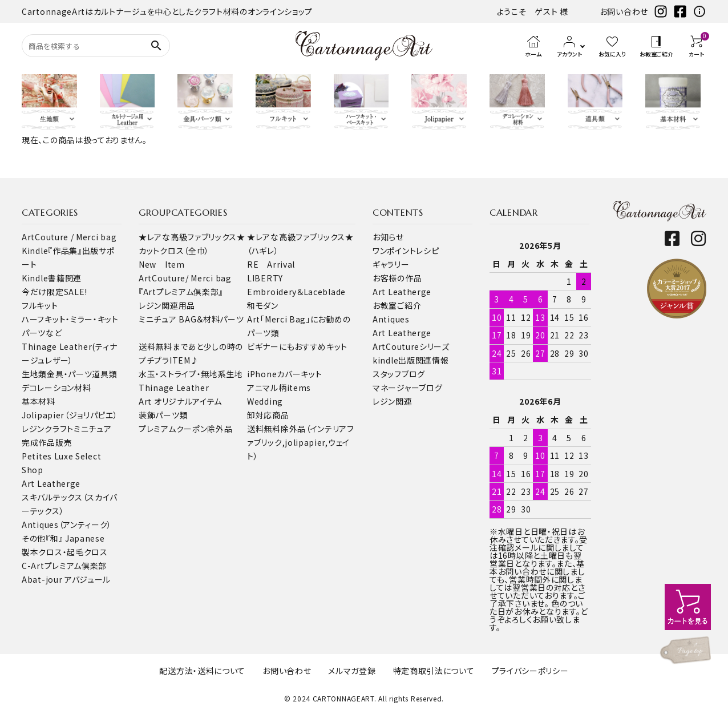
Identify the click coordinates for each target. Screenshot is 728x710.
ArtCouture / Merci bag (69, 237)
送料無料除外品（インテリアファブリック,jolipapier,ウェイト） (301, 442)
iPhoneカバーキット (284, 374)
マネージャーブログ (407, 388)
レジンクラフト (48, 429)
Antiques (391, 319)
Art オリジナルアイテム (180, 401)
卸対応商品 (268, 415)
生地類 (34, 374)
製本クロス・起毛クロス (65, 552)
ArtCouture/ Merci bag (185, 278)
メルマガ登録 (352, 671)
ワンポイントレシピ (406, 251)
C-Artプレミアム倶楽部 (64, 566)
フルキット (40, 305)
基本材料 (39, 401)
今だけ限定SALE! (54, 292)
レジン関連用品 (167, 305)
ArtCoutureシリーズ (411, 346)
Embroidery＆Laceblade (296, 292)
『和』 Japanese (75, 538)
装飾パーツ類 (163, 415)
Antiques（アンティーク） (67, 525)
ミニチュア (93, 429)
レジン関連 (393, 401)
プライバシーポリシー (530, 671)
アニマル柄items (279, 388)
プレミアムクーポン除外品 (185, 429)
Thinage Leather (174, 388)
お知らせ (388, 237)
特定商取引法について (434, 671)
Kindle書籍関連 (52, 278)
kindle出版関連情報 (410, 360)
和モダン (263, 305)
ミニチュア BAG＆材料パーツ (191, 319)
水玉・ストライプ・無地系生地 (191, 374)
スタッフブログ (399, 374)
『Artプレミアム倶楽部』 (181, 292)
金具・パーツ (69, 374)
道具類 (104, 374)
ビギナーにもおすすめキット (297, 346)
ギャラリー (391, 264)
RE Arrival (271, 264)
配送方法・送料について (202, 671)
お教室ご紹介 (397, 305)
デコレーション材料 (56, 388)
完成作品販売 (47, 442)
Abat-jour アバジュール (66, 579)
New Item (162, 264)
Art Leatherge (51, 483)
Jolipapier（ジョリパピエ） (70, 415)
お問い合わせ (624, 11)
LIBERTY (265, 278)
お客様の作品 (397, 278)
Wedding (265, 401)
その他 (34, 538)
